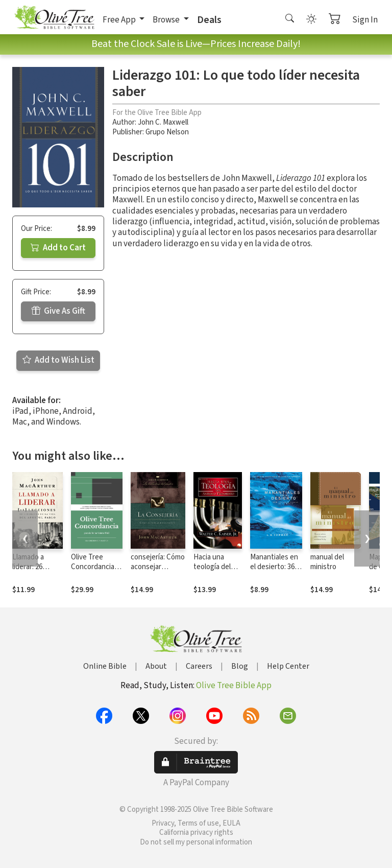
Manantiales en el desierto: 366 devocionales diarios (274, 572)
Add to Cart (58, 248)
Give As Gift (58, 311)
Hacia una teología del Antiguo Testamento (213, 572)
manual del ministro (327, 562)
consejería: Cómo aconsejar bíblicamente (158, 567)
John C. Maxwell (163, 122)
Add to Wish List (58, 360)
